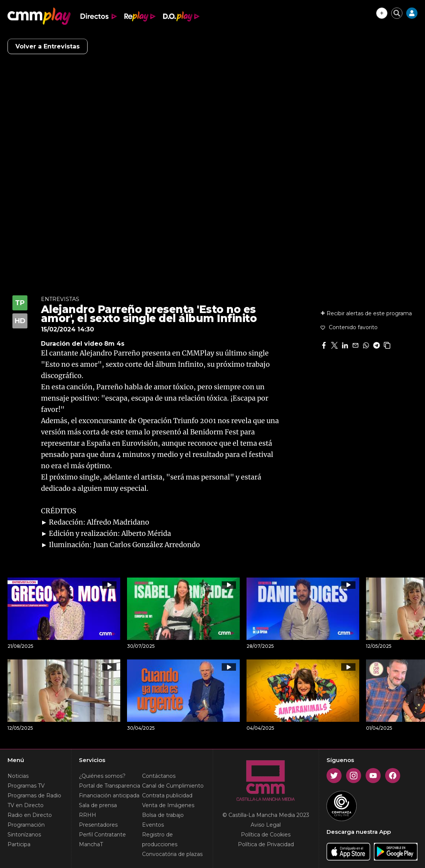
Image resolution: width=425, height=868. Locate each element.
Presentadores (98, 825)
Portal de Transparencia (110, 786)
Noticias (18, 776)
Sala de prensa (98, 805)
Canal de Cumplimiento (173, 786)
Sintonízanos (24, 835)
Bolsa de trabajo (163, 815)
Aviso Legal (266, 825)
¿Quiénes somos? (102, 776)
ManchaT (91, 844)
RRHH (88, 815)
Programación (26, 825)
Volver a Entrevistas (48, 46)
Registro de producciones (160, 839)
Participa (19, 844)
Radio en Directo (30, 815)
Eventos (153, 825)
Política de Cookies (266, 835)
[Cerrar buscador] (397, 13)
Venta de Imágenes (168, 805)
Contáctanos (159, 776)
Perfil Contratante (102, 835)
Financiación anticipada (109, 795)
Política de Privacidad (266, 844)
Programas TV (26, 786)
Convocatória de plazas (172, 854)
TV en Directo (26, 805)
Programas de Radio (34, 795)
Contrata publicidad (167, 795)
